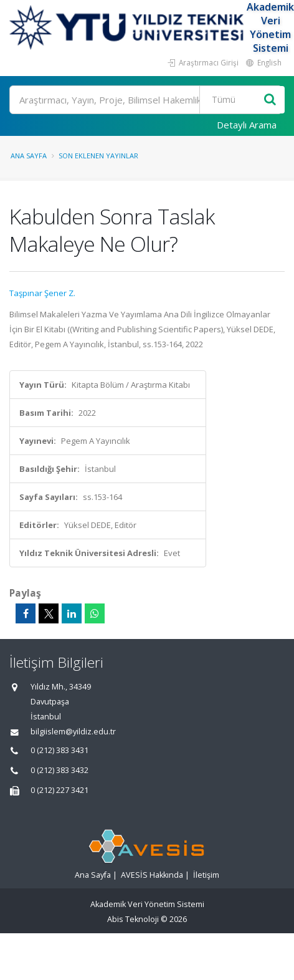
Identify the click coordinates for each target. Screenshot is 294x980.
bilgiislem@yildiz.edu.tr (73, 732)
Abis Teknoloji (133, 919)
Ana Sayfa (29, 156)
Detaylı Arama (247, 125)
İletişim (206, 875)
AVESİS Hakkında (152, 875)
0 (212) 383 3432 (59, 770)
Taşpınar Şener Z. (42, 293)
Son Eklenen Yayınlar (98, 156)
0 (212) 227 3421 (59, 790)
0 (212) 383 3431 (59, 750)
